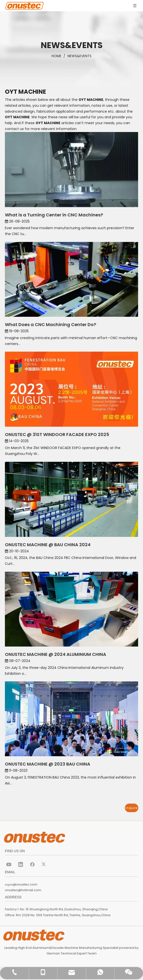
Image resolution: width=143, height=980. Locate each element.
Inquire (132, 808)
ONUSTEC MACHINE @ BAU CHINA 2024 (48, 545)
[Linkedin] (21, 864)
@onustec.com (25, 884)
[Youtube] (9, 864)
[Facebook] (32, 864)
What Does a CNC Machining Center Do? (51, 324)
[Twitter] (44, 864)
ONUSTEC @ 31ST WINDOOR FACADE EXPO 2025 (57, 434)
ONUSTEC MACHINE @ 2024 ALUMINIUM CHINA (56, 654)
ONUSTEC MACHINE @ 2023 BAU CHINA (48, 764)
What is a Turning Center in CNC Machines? (54, 215)
